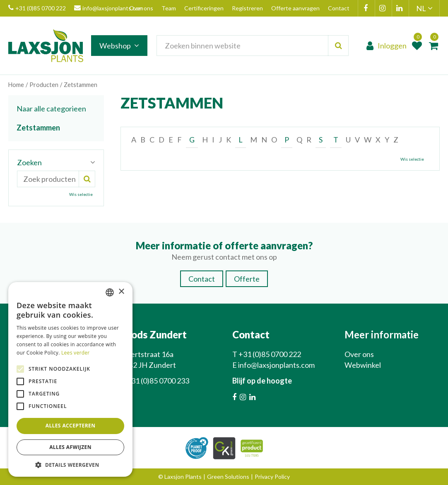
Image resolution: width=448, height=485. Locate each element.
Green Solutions (228, 477)
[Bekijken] (434, 46)
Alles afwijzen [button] (70, 447)
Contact (202, 279)
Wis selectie (412, 159)
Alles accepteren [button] (71, 426)
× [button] (121, 292)
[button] (70, 464)
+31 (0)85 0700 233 (158, 381)
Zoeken (29, 162)
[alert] (70, 380)
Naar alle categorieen (51, 109)
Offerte (247, 279)
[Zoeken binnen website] (253, 46)
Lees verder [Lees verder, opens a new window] (76, 353)
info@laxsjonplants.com (109, 8)
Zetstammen (38, 128)
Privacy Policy (272, 477)
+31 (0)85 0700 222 (37, 8)
